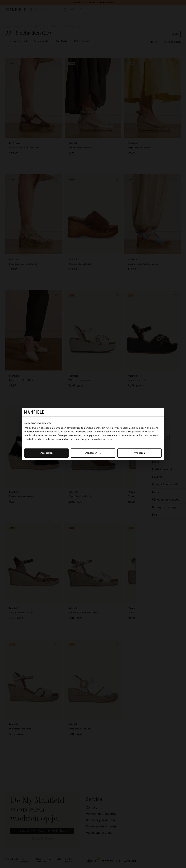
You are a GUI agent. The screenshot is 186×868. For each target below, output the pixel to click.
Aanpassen (93, 453)
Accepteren (47, 453)
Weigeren (139, 453)
